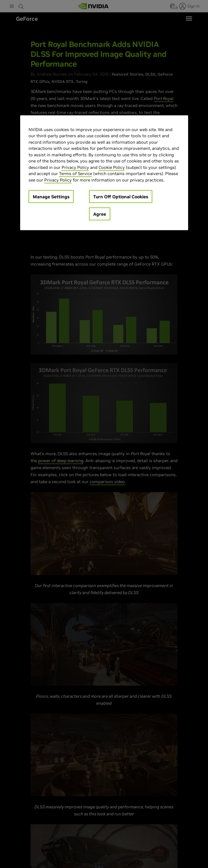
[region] (104, 173)
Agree (100, 214)
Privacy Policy (75, 167)
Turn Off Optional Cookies (121, 197)
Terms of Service (76, 174)
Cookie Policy (112, 167)
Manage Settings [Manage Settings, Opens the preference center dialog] (51, 197)
